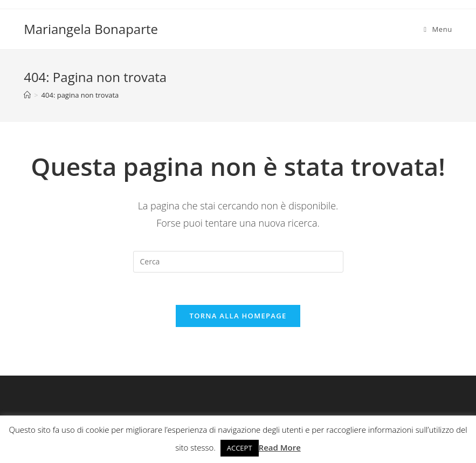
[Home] (27, 95)
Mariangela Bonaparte (91, 29)
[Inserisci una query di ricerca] (238, 262)
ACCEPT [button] (240, 448)
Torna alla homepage (238, 316)
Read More (280, 447)
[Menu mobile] (438, 29)
